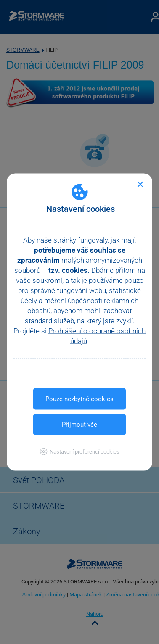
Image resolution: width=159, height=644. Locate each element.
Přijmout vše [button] (79, 425)
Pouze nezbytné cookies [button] (79, 399)
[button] (80, 452)
